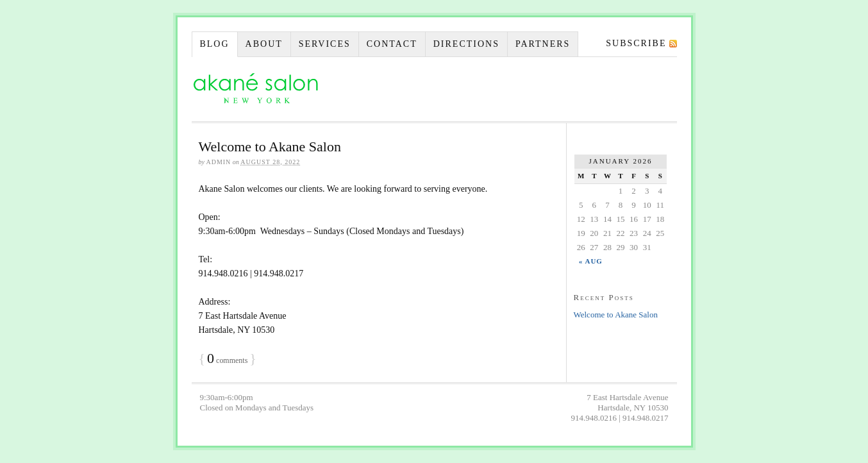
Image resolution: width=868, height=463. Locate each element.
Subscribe (636, 43)
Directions (466, 44)
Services (325, 44)
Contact (392, 44)
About (264, 44)
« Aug (591, 261)
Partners (543, 44)
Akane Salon (256, 89)
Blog (214, 44)
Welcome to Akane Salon (270, 147)
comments (227, 360)
